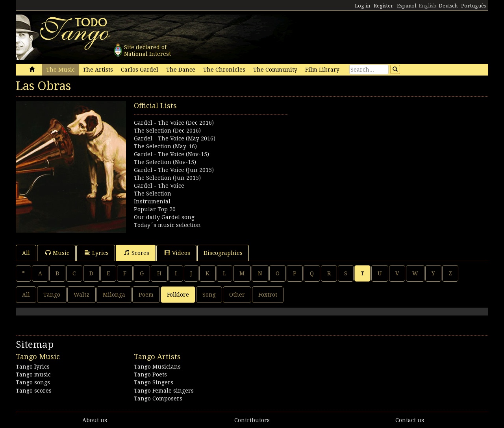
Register (384, 6)
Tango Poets (150, 374)
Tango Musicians (157, 367)
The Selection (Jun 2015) (167, 178)
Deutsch (448, 6)
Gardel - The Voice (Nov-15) (171, 154)
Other (237, 295)
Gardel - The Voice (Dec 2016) (174, 123)
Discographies (223, 253)
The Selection (153, 194)
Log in (362, 6)
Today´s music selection (167, 225)
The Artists (98, 70)
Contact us (410, 420)
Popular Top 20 (155, 209)
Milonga (114, 295)
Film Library (322, 70)
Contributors (252, 420)
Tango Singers (154, 382)
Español (407, 6)
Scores (137, 253)
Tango (52, 295)
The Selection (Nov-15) (165, 162)
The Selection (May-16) (165, 146)
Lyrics (97, 253)
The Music (60, 70)
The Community (275, 70)
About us (95, 420)
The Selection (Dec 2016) (167, 131)
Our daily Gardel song (164, 217)
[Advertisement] (370, 156)
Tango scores (34, 391)
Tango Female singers (164, 391)
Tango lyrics (33, 367)
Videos (177, 253)
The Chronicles (224, 70)
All (26, 253)
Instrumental (152, 201)
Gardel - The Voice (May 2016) (175, 138)
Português (473, 6)
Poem (146, 295)
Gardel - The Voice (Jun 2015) (174, 170)
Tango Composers (158, 398)
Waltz (82, 295)
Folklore (178, 295)
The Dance (181, 70)
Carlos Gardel (140, 70)
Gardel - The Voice (159, 186)
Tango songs (33, 382)
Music (57, 253)
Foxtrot (268, 295)
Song (209, 295)
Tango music (33, 374)
